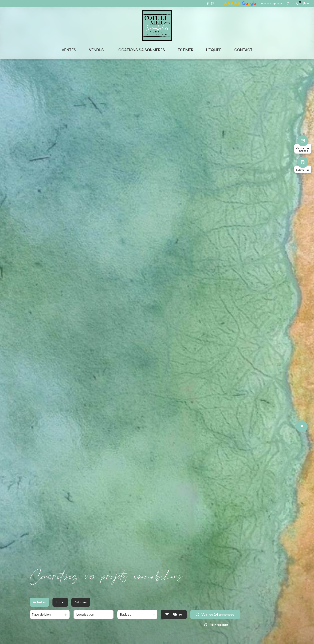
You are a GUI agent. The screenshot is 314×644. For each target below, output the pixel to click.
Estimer (81, 605)
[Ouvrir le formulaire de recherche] (174, 617)
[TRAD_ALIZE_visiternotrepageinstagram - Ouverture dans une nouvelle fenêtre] (213, 4)
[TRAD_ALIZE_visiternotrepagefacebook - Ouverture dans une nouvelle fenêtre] (208, 4)
